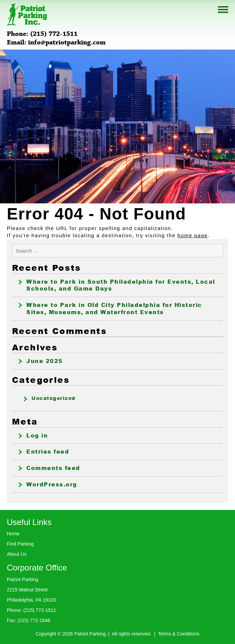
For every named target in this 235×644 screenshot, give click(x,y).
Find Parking (20, 544)
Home (13, 534)
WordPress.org (52, 484)
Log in (37, 435)
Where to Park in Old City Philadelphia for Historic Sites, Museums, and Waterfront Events (114, 308)
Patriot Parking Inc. (27, 15)
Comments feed (53, 468)
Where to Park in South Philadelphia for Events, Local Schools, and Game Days (121, 285)
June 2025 (45, 361)
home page (193, 235)
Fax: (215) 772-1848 (29, 620)
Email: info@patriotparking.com (56, 43)
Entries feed (48, 452)
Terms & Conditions (178, 634)
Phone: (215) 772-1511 (42, 34)
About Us (17, 554)
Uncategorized (53, 398)
